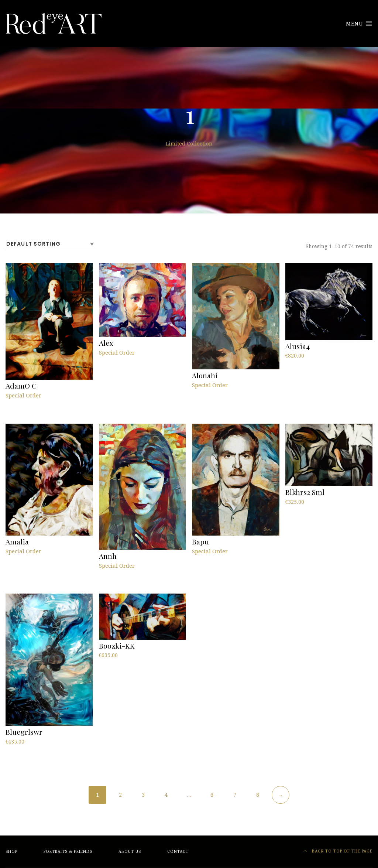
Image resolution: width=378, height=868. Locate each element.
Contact (178, 852)
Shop (11, 852)
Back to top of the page (338, 851)
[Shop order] (51, 244)
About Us (130, 852)
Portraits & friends (68, 852)
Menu (359, 23)
